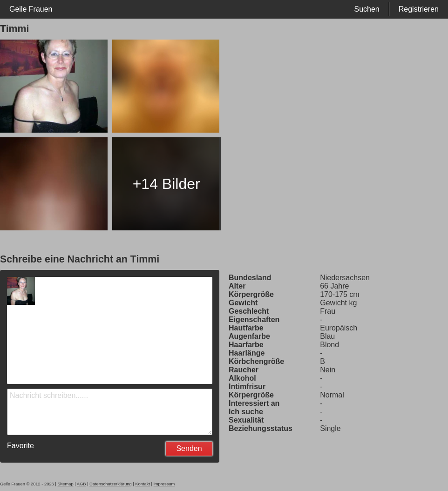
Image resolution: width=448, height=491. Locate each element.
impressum (164, 484)
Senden (189, 448)
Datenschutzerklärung (111, 484)
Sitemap (65, 484)
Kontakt (143, 484)
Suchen (367, 9)
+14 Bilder (166, 184)
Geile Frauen (31, 9)
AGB (81, 484)
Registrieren (419, 9)
